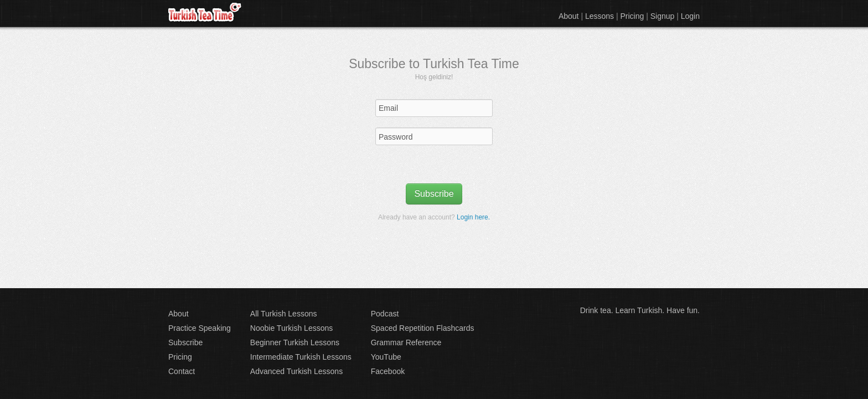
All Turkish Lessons (284, 314)
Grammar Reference (406, 342)
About (569, 16)
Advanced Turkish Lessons (296, 371)
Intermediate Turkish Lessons (301, 357)
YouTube (386, 357)
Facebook (388, 371)
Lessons (600, 16)
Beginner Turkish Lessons (295, 342)
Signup (663, 16)
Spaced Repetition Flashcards (423, 328)
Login (690, 16)
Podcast (385, 314)
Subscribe (434, 194)
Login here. (473, 217)
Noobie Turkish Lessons (291, 328)
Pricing (632, 16)
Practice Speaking (200, 328)
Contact (182, 371)
